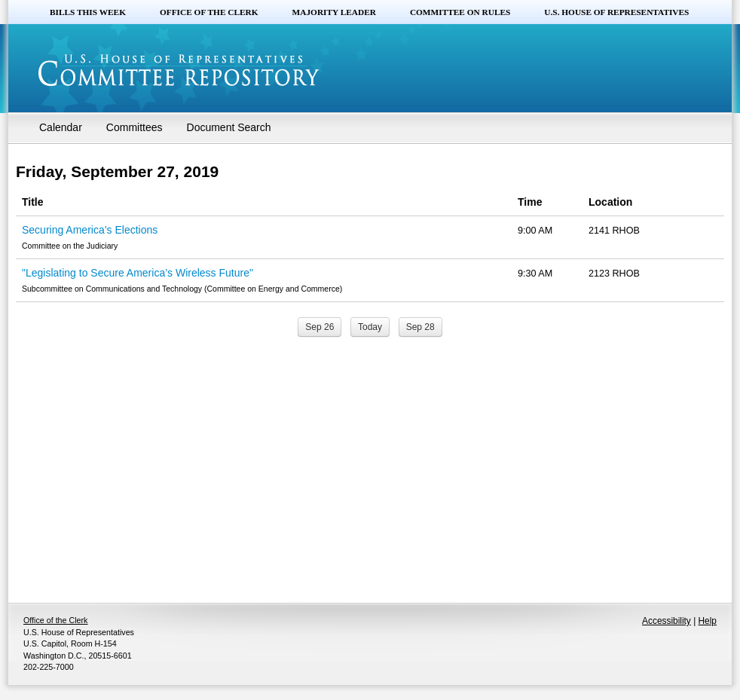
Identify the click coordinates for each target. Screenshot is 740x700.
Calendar (61, 127)
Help (708, 621)
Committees (135, 127)
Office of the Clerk (209, 12)
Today (370, 327)
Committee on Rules (460, 12)
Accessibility (667, 621)
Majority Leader (334, 12)
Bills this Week (88, 12)
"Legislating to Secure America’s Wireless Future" (138, 273)
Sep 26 (320, 327)
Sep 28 (420, 327)
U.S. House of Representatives (616, 12)
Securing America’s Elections (90, 230)
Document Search (229, 127)
